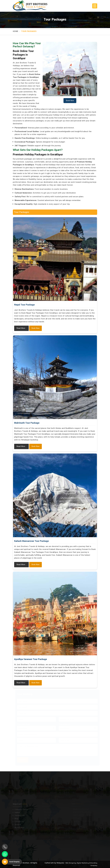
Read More (21, 328)
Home (16, 31)
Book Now (35, 328)
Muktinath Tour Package (27, 423)
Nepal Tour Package (24, 305)
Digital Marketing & (84, 863)
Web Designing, (71, 863)
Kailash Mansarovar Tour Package (31, 541)
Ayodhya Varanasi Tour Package (31, 659)
